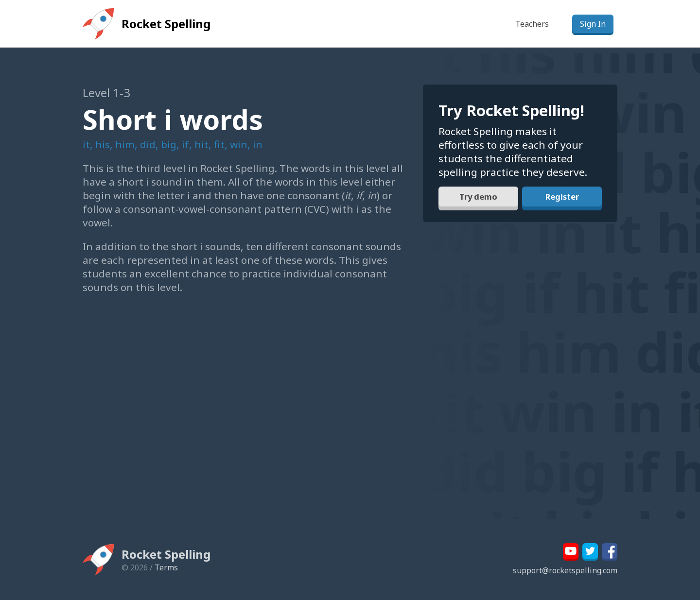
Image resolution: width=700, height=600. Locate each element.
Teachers (532, 24)
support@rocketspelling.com (565, 570)
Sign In (593, 24)
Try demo (478, 200)
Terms (166, 567)
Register (562, 200)
